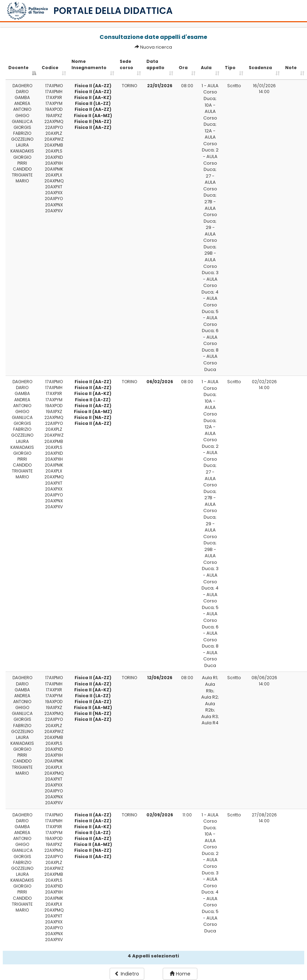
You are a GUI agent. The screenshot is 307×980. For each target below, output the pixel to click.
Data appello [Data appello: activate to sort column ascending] (155, 64)
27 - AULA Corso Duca (210, 186)
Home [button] (180, 974)
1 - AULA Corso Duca (210, 92)
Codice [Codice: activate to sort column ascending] (50, 68)
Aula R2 (210, 697)
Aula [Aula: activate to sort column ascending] (206, 68)
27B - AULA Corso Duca (210, 211)
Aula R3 (210, 717)
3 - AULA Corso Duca (210, 282)
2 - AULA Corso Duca (211, 160)
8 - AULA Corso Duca (211, 360)
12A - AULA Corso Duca (210, 141)
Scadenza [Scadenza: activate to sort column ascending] (260, 68)
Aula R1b (210, 687)
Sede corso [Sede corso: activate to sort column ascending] (126, 64)
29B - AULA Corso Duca (210, 263)
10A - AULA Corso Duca (210, 115)
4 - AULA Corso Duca (210, 302)
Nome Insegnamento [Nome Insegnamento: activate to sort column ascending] (89, 64)
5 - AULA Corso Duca (210, 321)
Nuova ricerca (156, 47)
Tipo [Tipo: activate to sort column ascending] (230, 68)
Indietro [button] (127, 974)
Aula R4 (210, 723)
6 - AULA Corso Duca (210, 340)
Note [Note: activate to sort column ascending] (291, 68)
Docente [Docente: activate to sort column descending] (18, 68)
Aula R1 (210, 678)
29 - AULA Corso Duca (210, 237)
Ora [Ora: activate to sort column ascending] (183, 68)
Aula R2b (210, 707)
